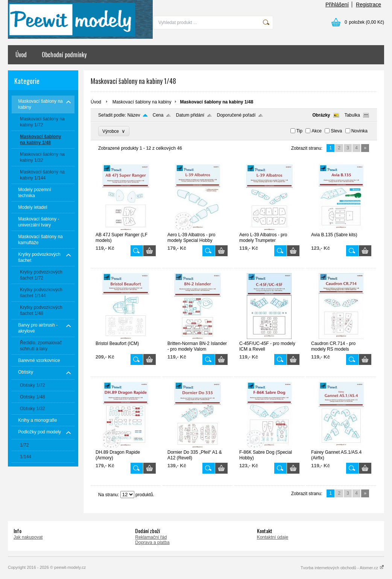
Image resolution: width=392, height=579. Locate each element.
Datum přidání (190, 115)
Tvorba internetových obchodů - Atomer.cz (342, 568)
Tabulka (352, 115)
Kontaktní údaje (273, 537)
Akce (317, 131)
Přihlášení (337, 5)
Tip (299, 131)
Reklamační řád (151, 537)
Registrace (368, 5)
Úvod (21, 55)
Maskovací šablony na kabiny (142, 102)
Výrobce (114, 131)
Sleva (336, 131)
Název (134, 115)
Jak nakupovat (28, 537)
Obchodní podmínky (64, 55)
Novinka (359, 131)
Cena (158, 115)
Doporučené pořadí (236, 115)
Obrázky (321, 115)
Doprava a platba (152, 543)
